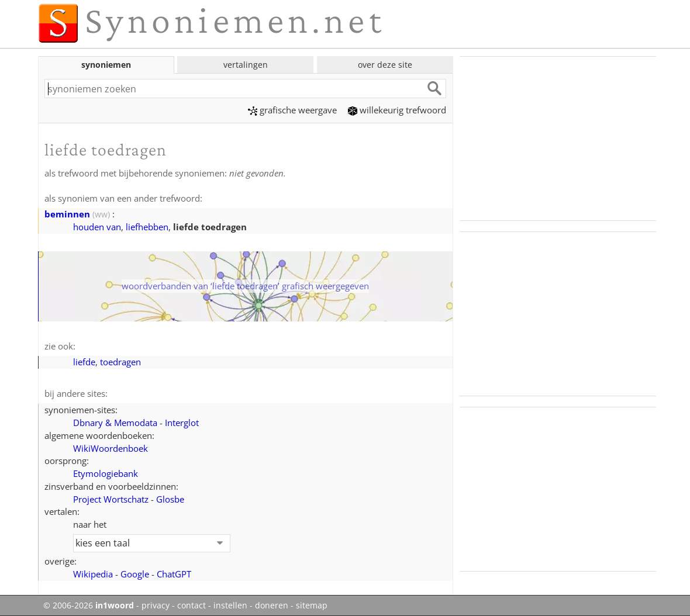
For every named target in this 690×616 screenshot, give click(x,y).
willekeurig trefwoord (397, 110)
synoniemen (106, 65)
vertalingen (246, 65)
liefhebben (147, 227)
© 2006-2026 (89, 605)
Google (135, 574)
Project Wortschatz (111, 499)
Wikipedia (93, 574)
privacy (156, 605)
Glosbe (170, 499)
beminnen (67, 214)
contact (192, 605)
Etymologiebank (106, 473)
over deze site (385, 65)
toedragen (120, 362)
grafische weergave (292, 110)
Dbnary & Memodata (115, 423)
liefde (84, 362)
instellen (230, 605)
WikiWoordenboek (111, 448)
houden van (97, 227)
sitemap (312, 605)
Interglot (182, 423)
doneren (272, 605)
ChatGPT (174, 574)
